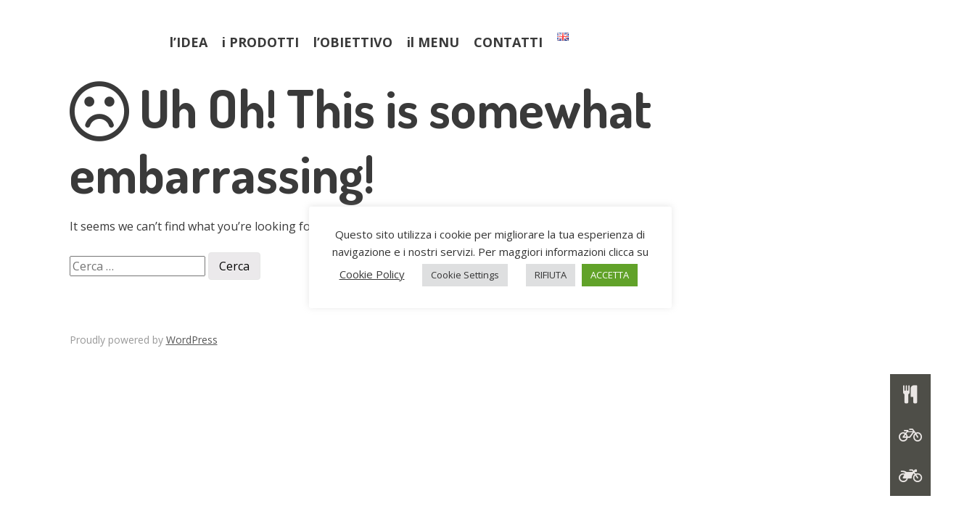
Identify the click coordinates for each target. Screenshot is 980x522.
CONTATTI (508, 42)
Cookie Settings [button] (465, 275)
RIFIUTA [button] (551, 275)
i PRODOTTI (260, 42)
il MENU (433, 42)
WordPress (192, 340)
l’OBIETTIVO (353, 42)
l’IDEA (189, 42)
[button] (910, 476)
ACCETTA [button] (610, 275)
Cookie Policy (372, 274)
